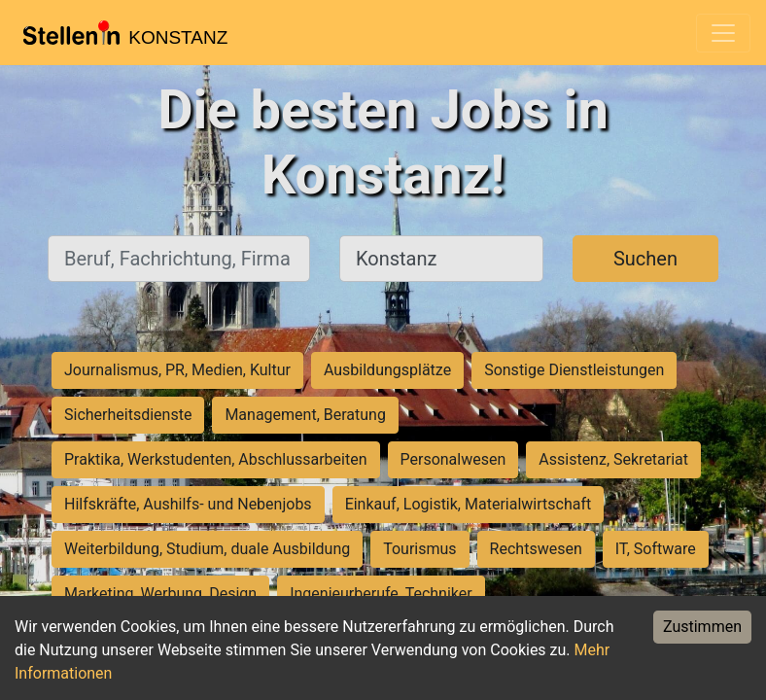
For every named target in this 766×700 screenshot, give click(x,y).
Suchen (645, 259)
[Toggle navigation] (723, 33)
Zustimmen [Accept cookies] (702, 627)
